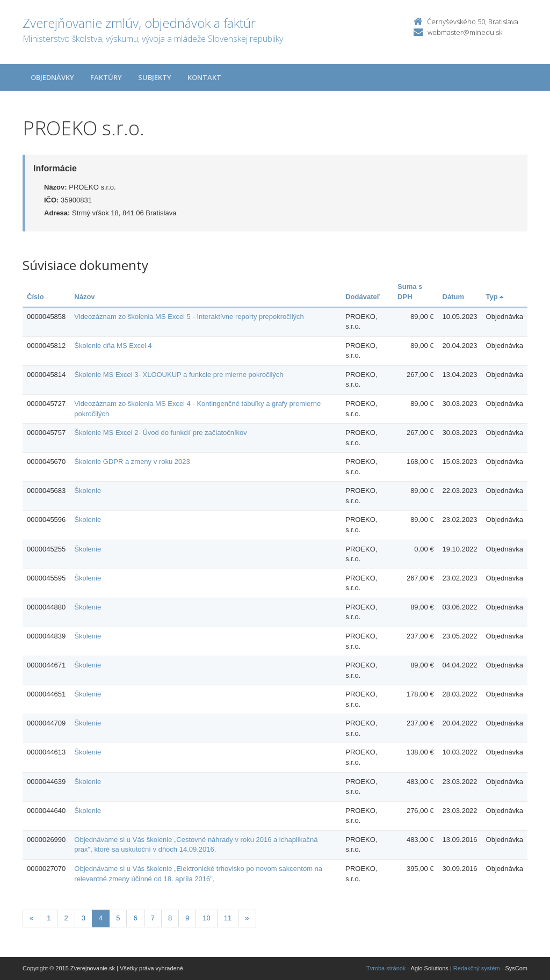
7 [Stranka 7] (153, 918)
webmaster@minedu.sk (465, 32)
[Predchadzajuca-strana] (31, 919)
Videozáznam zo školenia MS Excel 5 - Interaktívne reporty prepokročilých (189, 317)
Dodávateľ (363, 297)
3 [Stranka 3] (84, 918)
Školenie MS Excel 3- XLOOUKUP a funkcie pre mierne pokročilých (179, 375)
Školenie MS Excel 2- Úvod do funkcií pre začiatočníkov (161, 433)
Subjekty (155, 77)
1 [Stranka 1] (49, 918)
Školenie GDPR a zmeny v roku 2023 (132, 462)
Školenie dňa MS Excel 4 (113, 346)
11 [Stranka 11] (228, 918)
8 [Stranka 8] (170, 918)
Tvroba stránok (386, 968)
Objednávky (52, 77)
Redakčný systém (477, 968)
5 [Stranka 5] (118, 918)
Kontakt (204, 77)
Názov (84, 297)
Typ (495, 297)
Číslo (35, 297)
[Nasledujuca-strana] (247, 919)
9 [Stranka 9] (187, 918)
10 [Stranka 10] (206, 918)
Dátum (453, 297)
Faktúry (106, 77)
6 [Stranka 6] (135, 918)
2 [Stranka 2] (66, 918)
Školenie (88, 491)
